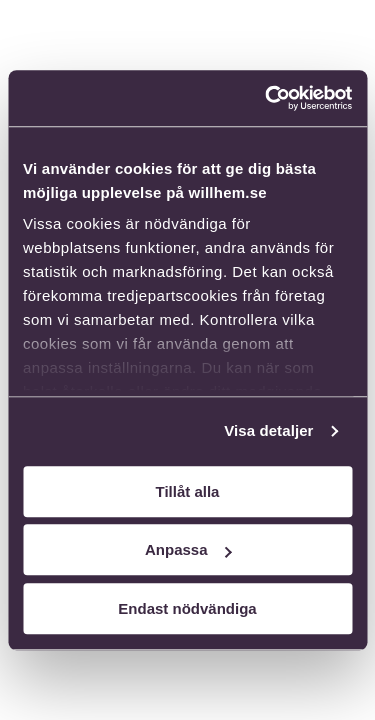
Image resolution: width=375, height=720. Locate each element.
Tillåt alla (188, 491)
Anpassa (188, 549)
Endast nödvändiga (187, 608)
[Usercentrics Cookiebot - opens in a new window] (267, 98)
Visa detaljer (268, 430)
